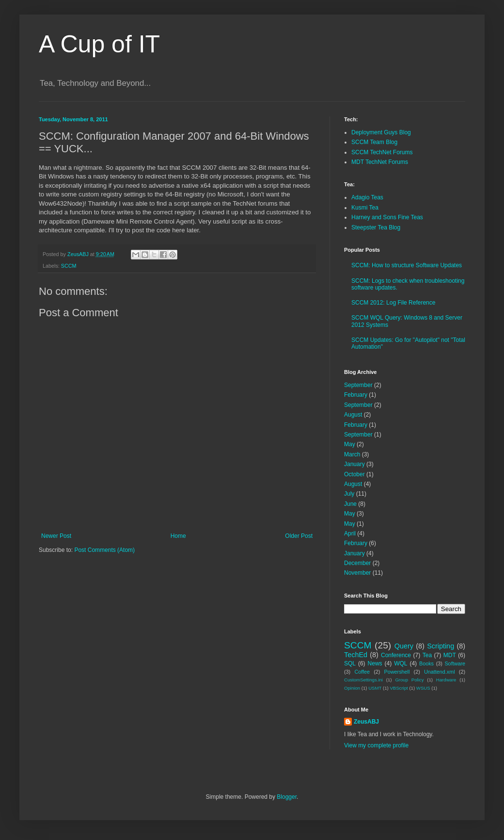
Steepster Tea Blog (376, 227)
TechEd (356, 655)
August (353, 415)
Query (404, 646)
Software (455, 663)
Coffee (362, 672)
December (357, 563)
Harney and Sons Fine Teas (387, 217)
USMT (375, 688)
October (354, 474)
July (349, 494)
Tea (427, 655)
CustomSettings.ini (363, 680)
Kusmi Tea (365, 208)
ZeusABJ (366, 722)
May (350, 444)
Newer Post (56, 536)
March (352, 454)
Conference (396, 655)
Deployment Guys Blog (381, 132)
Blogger (287, 797)
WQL (401, 663)
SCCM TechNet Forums (382, 152)
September (358, 385)
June (350, 504)
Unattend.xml (440, 672)
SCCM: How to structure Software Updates (407, 265)
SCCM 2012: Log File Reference (393, 303)
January (354, 464)
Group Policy (409, 680)
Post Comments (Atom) (104, 550)
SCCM (69, 266)
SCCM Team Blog (374, 142)
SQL (350, 663)
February (356, 395)
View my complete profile (376, 745)
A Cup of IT (99, 44)
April (350, 533)
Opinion (352, 688)
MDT (450, 655)
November (357, 573)
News (375, 663)
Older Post (299, 536)
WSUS (423, 688)
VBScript (399, 688)
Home (178, 536)
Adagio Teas (367, 197)
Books (426, 663)
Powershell (397, 672)
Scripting (441, 646)
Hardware (446, 680)
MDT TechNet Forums (380, 162)
